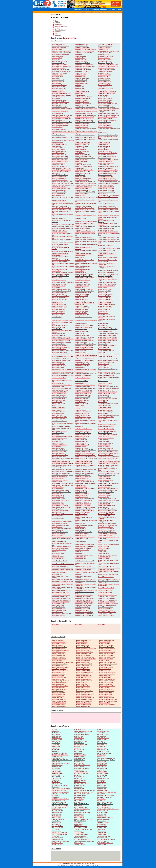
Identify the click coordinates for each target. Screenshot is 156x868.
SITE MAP (119, 9)
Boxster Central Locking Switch (60, 158)
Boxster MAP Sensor (104, 395)
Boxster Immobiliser (80, 367)
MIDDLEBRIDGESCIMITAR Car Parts (107, 795)
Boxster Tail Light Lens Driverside (60, 525)
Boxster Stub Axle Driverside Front (107, 509)
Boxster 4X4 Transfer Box (81, 46)
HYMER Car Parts (102, 765)
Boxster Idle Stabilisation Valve (106, 362)
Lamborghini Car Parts (103, 779)
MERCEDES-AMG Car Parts (59, 794)
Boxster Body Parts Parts (106, 645)
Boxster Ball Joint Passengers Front (61, 93)
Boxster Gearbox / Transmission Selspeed (86, 320)
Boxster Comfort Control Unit (82, 172)
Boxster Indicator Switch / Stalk (106, 372)
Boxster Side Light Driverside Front (61, 473)
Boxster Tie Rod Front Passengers (107, 532)
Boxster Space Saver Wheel (106, 480)
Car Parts (54, 729)
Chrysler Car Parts (79, 740)
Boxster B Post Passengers (82, 92)
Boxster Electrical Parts (82, 662)
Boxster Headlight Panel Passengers (61, 342)
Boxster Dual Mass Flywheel (59, 262)
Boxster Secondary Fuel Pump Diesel (85, 465)
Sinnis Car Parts (56, 824)
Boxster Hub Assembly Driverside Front (62, 354)
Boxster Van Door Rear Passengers (108, 555)
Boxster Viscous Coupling (58, 557)
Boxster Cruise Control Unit (82, 180)
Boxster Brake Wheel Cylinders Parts (86, 649)
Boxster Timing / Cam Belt (58, 534)
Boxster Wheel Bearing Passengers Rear (62, 570)
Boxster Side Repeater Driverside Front (108, 473)
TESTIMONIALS (106, 12)
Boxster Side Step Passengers (83, 477)
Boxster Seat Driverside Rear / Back (108, 452)
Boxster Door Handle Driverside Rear (108, 210)
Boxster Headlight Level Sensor (83, 339)
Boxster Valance (79, 553)
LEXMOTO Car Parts (80, 782)
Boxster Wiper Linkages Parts (107, 705)
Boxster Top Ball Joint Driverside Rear (85, 537)
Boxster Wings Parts (105, 703)
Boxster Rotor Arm (56, 447)
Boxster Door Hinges (80, 218)
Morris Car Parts (102, 799)
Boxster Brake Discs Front (105, 119)
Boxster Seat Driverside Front (82, 452)
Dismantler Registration (61, 26)
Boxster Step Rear (103, 507)
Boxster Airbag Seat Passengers (107, 70)
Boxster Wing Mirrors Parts (83, 703)
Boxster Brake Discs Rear (58, 120)
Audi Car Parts (101, 733)
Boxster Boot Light (56, 105)
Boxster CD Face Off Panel (82, 151)
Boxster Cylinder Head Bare (106, 185)
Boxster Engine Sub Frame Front (60, 276)
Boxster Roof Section (104, 441)
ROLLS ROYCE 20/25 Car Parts (83, 819)
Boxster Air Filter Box (80, 60)
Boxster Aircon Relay (57, 77)
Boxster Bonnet (56, 99)
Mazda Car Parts (102, 789)
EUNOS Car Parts (79, 750)
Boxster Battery (79, 93)
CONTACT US (118, 12)
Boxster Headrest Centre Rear (60, 346)
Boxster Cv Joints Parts (58, 654)
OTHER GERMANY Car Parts (59, 807)
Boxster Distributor (103, 194)
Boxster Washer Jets (80, 558)
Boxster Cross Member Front (106, 177)
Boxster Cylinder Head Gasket (106, 187)
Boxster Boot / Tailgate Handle (83, 104)
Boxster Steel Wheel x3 (81, 495)
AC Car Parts (101, 729)
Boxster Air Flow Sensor (104, 61)
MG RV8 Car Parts (57, 795)
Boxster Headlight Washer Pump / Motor (85, 344)
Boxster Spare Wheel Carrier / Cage (84, 482)
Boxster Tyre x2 (56, 552)
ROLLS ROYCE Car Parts (58, 819)
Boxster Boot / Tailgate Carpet (59, 104)
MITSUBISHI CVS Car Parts (105, 797)
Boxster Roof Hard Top (81, 440)
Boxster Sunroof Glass (58, 516)
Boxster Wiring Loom (57, 612)
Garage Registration (60, 30)
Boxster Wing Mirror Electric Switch (107, 600)
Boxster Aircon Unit (103, 77)
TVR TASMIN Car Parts (104, 836)
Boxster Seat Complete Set (59, 452)
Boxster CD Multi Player (58, 153)
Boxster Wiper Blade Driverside (83, 605)
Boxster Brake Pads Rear (105, 125)
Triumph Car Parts (102, 834)
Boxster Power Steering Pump (60, 419)
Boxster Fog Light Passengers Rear (84, 291)
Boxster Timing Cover (80, 535)
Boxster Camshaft (56, 146)
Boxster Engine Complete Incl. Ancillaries (62, 273)
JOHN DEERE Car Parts (81, 772)
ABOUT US (81, 9)
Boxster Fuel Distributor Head (59, 298)
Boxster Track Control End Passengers (108, 544)
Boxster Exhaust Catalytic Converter (84, 278)
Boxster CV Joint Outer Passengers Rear (86, 185)
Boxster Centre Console (104, 158)
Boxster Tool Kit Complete (105, 535)
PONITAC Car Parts (103, 812)
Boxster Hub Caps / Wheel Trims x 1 (108, 356)
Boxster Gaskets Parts (105, 669)
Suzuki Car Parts (102, 828)
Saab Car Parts (101, 821)
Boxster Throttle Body (80, 529)
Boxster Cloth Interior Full (58, 163)
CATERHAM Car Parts (103, 738)
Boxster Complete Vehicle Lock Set (107, 172)
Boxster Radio (55, 435)
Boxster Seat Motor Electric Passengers (109, 453)
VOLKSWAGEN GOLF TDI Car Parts (84, 841)
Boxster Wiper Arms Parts (58, 705)
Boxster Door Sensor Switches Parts (86, 659)
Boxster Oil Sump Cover (105, 405)
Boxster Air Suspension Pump (83, 63)
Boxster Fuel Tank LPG (104, 310)
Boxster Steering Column (58, 499)
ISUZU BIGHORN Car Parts (82, 768)
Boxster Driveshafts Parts (83, 660)
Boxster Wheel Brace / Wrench (83, 570)
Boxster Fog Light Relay (104, 291)
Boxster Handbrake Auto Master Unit (108, 329)
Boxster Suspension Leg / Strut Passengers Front (106, 521)
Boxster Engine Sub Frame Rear (83, 276)
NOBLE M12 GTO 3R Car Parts (60, 804)
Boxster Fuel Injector (57, 303)
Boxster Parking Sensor (58, 414)
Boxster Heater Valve (80, 352)
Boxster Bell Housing (104, 95)
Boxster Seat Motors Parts (106, 683)
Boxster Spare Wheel (57, 482)
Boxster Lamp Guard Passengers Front (85, 388)
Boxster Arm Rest (79, 87)
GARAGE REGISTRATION (84, 12)
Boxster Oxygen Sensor (104, 408)
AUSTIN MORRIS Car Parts (82, 735)
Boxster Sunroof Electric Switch (106, 514)
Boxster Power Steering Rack (82, 419)
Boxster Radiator (79, 426)
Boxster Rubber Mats (80, 447)
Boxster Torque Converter (81, 539)
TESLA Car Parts (102, 831)
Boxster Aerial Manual (57, 56)
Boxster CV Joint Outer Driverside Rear (108, 183)
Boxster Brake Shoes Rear (59, 129)
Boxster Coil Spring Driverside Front (61, 170)
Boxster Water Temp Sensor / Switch (84, 561)
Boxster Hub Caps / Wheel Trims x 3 (84, 359)
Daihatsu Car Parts (102, 745)
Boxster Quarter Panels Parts (84, 681)
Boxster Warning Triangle (105, 557)
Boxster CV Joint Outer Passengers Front (63, 185)
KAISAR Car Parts (102, 772)
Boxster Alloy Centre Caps (82, 78)
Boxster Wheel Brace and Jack (106, 570)
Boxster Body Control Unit (58, 97)
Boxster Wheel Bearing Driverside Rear (85, 568)
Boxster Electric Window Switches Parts (62, 662)
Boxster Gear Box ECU (81, 313)
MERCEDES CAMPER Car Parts (60, 792)
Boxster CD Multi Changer (105, 151)
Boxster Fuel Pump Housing (59, 308)
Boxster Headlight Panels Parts (108, 672)
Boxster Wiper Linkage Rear (106, 607)
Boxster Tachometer (80, 524)
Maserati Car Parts (79, 789)
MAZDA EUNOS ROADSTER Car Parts (85, 790)
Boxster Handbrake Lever (58, 334)
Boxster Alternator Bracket (82, 83)
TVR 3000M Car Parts (80, 836)
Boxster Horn (102, 352)
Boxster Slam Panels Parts (59, 689)
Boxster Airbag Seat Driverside (83, 70)
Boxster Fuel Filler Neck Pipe (59, 299)
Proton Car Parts (102, 814)
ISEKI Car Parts (102, 767)
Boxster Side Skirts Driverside (83, 475)
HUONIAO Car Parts (57, 765)
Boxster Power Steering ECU (59, 417)
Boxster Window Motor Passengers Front (109, 579)
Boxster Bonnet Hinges (81, 100)
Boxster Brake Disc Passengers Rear (84, 119)
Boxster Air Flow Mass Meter (106, 60)
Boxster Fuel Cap (103, 293)
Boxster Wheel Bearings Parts (84, 699)
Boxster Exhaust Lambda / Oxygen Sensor (63, 282)
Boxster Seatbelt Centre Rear (59, 460)
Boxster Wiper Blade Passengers (107, 605)
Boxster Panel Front (57, 410)
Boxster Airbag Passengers (82, 68)
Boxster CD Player (80, 153)
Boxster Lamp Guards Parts (59, 677)
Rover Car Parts (56, 821)
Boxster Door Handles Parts (107, 655)
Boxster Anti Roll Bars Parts (59, 644)
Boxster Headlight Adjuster (82, 335)
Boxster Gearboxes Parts (83, 671)
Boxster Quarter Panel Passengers (61, 426)
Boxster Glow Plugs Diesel (105, 327)
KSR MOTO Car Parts (80, 777)
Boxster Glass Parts (105, 671)
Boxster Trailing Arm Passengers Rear (85, 547)
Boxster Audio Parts (82, 644)
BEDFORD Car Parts (103, 735)
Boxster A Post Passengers (59, 48)
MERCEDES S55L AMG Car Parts (83, 792)
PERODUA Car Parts (57, 811)
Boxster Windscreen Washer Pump (107, 595)
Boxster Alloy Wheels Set (105, 82)
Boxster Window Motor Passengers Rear (62, 582)
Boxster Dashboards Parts (106, 654)
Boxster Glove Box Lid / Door (59, 326)
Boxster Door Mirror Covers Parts (85, 657)
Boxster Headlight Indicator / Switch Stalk (62, 339)
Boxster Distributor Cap (58, 195)
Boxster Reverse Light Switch (59, 438)
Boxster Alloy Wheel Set (104, 78)
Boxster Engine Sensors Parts (84, 664)
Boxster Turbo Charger (104, 548)
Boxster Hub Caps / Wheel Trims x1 (108, 359)
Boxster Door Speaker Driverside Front (108, 237)
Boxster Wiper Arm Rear (58, 605)
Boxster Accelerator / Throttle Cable (84, 53)
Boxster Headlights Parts (58, 674)
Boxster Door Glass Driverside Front (61, 208)
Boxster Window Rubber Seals (106, 588)
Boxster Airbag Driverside (58, 68)
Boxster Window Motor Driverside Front (62, 579)
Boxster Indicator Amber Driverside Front (62, 370)
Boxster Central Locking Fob (82, 155)
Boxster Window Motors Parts (84, 701)
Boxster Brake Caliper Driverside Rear (62, 115)
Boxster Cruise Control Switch (59, 180)
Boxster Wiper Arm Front (58, 604)
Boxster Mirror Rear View (81, 399)
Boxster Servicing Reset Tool (59, 467)
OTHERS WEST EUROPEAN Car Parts (108, 809)
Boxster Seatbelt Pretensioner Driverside (109, 462)
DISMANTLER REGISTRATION (102, 9)
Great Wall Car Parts (80, 758)
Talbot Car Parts (102, 829)
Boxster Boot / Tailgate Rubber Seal (108, 104)
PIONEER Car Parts (57, 812)
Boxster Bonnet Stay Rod (105, 102)
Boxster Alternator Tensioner (59, 85)
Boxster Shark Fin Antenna (82, 467)
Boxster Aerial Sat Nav (104, 58)
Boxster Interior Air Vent (58, 383)
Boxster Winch (78, 575)
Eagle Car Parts (102, 748)
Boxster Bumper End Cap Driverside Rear (63, 140)
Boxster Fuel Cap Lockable (82, 294)
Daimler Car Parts (56, 746)
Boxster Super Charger (58, 518)
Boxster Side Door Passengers (106, 472)
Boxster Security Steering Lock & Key (108, 465)
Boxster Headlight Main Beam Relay (108, 339)
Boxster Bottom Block (57, 113)
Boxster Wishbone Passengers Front (61, 614)
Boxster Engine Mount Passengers (84, 274)
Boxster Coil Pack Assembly (106, 168)
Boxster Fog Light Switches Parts (60, 667)
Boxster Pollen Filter (57, 415)
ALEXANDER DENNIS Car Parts (83, 731)
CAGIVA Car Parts (79, 738)
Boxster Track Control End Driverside (84, 544)
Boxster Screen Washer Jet (105, 448)
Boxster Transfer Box (104, 547)
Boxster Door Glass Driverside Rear (84, 208)
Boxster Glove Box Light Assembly (84, 326)
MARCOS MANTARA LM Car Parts (61, 789)
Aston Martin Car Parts (80, 733)
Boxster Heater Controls (104, 349)
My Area (57, 28)
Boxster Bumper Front (57, 143)
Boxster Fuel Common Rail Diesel (60, 296)
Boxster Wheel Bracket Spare (59, 572)
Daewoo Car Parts (102, 743)
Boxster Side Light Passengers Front (84, 473)
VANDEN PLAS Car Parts (81, 838)
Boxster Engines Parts (57, 666)
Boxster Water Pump (104, 558)
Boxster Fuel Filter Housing (105, 299)
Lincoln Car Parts (102, 784)
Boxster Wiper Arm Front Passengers (108, 604)
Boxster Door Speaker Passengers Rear (109, 240)
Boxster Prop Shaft (103, 419)
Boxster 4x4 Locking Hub (58, 44)
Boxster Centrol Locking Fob (59, 160)
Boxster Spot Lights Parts (106, 689)
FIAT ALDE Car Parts (103, 751)
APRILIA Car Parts (56, 733)
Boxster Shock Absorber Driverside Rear (85, 469)
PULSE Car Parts (56, 816)
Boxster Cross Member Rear (59, 178)
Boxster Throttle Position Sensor (107, 530)
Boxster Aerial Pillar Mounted (106, 56)
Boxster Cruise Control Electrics (107, 178)
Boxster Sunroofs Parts (105, 693)
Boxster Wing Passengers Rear (106, 602)
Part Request (58, 25)
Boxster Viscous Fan (80, 557)
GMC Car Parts (101, 757)
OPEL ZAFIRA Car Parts (104, 806)
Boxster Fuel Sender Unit (58, 310)
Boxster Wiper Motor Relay (59, 610)
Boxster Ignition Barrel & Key (82, 364)
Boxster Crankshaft (80, 175)
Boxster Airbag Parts (105, 642)
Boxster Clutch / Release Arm (106, 163)
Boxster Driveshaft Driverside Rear (61, 260)
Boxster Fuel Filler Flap (104, 298)
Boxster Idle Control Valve (81, 362)
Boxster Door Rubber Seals (105, 230)
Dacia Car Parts (56, 743)
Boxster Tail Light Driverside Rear (107, 524)
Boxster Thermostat (80, 527)
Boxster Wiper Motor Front (59, 609)
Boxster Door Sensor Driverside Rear (108, 232)
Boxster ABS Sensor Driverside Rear (84, 51)
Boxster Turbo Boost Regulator (83, 548)
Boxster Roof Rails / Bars (81, 441)
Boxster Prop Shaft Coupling (59, 421)
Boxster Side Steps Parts (83, 688)
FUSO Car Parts (102, 755)
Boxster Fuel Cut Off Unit (105, 296)
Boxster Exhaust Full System (82, 280)
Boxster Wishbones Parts (83, 706)
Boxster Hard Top (79, 334)
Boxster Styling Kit (56, 512)
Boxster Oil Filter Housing (58, 404)
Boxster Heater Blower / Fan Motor (84, 349)
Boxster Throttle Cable (57, 530)
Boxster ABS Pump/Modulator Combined (85, 49)
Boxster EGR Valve (103, 262)
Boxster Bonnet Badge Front (82, 99)
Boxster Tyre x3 (79, 552)
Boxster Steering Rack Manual (60, 505)
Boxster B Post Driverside (58, 92)
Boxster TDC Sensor (57, 527)
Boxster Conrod (56, 173)
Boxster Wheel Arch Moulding (59, 566)
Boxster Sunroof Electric (81, 514)
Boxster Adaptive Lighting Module (60, 54)
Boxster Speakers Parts (83, 689)
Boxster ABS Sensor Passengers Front (108, 51)
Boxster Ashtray (102, 87)
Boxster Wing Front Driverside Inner (61, 598)
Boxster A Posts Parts (57, 640)
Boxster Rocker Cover (80, 438)
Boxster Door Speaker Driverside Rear (62, 240)
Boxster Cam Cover (103, 144)
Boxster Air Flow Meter (81, 61)
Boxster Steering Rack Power (82, 505)
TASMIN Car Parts (56, 831)
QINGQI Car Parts (79, 816)
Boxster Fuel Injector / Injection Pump (85, 303)
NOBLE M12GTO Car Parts (82, 804)
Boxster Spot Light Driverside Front (107, 490)
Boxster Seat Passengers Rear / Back (85, 455)
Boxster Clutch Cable (57, 165)
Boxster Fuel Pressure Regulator (107, 304)
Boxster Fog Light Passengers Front (61, 291)
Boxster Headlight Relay (81, 342)
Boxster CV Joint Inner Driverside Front (62, 182)
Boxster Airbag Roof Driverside (106, 68)
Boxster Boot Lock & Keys (82, 105)
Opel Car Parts (78, 806)
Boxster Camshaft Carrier (81, 146)
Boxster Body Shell (103, 97)
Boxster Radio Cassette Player (83, 435)
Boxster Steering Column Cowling (60, 500)
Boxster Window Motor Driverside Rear (85, 579)
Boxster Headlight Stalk (104, 342)
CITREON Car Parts (103, 740)
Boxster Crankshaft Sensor (59, 177)
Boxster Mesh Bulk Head (105, 397)
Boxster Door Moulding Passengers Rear (62, 228)
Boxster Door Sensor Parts (59, 659)
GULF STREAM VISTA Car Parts (106, 758)
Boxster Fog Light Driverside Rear (84, 289)
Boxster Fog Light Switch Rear (83, 293)
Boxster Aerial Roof (57, 58)
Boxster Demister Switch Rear (83, 190)
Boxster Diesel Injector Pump (59, 192)
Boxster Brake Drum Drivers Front (84, 120)
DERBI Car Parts (102, 746)
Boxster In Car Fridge (104, 367)
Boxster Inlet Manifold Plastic (82, 378)
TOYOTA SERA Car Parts (81, 834)
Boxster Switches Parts (105, 694)
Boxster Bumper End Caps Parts (60, 650)
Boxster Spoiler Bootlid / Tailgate (60, 490)
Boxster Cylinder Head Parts (84, 654)
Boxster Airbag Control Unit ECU (60, 65)
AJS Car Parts (55, 731)
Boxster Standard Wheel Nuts (106, 492)
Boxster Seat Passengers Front (60, 455)
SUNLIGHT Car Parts (57, 828)
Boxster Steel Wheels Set (81, 497)
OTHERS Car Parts (57, 809)
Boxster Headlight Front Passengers (84, 337)
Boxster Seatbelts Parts (58, 684)
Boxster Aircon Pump (80, 75)
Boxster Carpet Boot (103, 148)
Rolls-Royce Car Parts (103, 819)
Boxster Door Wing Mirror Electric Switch (109, 248)
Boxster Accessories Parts (58, 642)
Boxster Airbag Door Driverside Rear (61, 66)
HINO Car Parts (56, 762)
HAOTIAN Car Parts (80, 760)
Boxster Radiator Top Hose (105, 433)
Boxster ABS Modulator (104, 48)
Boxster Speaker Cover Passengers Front (109, 483)
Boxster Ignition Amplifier (58, 364)
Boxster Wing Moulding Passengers (84, 602)
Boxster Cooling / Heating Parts (85, 652)
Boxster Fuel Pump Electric (105, 306)
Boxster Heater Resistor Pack (106, 351)
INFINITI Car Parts (79, 767)
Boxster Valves (55, 555)
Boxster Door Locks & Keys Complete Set (63, 224)
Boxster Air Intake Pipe (58, 63)
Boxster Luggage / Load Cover (83, 395)
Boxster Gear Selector (104, 315)
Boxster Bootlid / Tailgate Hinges (107, 107)
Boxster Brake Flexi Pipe (105, 122)
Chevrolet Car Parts (57, 740)
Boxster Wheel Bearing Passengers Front (109, 568)
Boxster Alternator (56, 83)
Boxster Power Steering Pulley (106, 417)
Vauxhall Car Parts (102, 838)
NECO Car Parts (79, 801)
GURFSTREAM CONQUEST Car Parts (62, 760)
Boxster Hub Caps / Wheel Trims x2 (61, 361)
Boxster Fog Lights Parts (83, 667)
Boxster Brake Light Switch (82, 124)
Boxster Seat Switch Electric (106, 455)
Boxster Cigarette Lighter (81, 160)
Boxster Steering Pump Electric (83, 504)
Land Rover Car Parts (80, 780)
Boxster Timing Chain (57, 535)
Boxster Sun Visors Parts (83, 693)
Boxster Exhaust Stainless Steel (107, 286)
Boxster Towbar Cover (80, 541)
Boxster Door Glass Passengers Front (108, 208)
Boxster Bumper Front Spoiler (82, 143)
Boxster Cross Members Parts (107, 652)
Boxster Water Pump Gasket (59, 561)
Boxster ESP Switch (57, 278)
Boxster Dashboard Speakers (59, 190)
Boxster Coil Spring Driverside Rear (84, 170)
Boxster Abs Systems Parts (107, 640)
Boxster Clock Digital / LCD (105, 161)
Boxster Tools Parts (57, 698)
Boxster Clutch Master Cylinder (83, 165)
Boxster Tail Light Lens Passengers (84, 525)
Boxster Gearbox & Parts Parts (60, 671)
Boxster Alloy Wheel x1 (58, 80)
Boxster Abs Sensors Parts (83, 640)
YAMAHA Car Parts (57, 845)
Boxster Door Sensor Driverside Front (85, 232)
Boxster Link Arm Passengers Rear (107, 392)
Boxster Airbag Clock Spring (106, 63)
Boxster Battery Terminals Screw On (61, 95)
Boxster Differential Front (58, 194)
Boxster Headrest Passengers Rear (84, 347)
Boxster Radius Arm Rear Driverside (108, 435)
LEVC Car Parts (56, 782)
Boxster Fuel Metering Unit (59, 304)
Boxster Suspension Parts (58, 694)
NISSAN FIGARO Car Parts (59, 802)
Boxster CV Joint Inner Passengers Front (109, 182)
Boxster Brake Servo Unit (81, 127)
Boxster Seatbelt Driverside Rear (107, 460)
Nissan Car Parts (102, 801)
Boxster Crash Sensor (80, 177)
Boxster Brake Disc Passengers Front (61, 119)
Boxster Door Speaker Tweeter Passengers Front (60, 245)
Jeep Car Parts (101, 770)
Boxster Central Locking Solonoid (107, 156)
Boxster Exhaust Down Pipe (106, 278)
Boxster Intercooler (103, 381)
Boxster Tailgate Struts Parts (84, 696)
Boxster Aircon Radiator (104, 75)
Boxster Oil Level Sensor (81, 404)
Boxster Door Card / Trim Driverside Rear (62, 198)
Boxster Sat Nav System (81, 448)
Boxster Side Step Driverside (59, 477)
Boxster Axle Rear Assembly (106, 90)
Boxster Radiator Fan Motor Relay (107, 431)
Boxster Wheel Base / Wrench (83, 566)
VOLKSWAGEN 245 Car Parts (82, 840)
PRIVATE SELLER (97, 12)
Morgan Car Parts (79, 799)
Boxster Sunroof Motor (104, 516)
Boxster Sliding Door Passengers (83, 480)
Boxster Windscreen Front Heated (61, 593)
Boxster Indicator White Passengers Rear (62, 375)
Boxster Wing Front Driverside (83, 597)
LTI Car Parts (55, 787)
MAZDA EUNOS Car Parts (59, 790)
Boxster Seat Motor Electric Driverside (85, 453)
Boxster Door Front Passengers (83, 206)
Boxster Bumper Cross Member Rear (108, 135)
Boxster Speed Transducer (105, 485)
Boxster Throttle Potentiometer (60, 532)
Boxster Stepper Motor (58, 509)
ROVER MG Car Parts (80, 821)
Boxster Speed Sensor (81, 485)
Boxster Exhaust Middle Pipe (82, 284)
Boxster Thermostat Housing (106, 527)
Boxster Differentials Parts (58, 655)
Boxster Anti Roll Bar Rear (58, 87)
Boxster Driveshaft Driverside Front (107, 258)
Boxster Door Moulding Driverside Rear (85, 227)
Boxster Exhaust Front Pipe (59, 280)
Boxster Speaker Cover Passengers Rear (62, 485)
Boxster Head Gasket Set (58, 335)
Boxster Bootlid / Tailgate (105, 105)
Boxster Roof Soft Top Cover (106, 443)
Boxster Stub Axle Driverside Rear (61, 511)
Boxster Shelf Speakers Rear (106, 467)
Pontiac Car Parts (56, 814)
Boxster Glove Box (103, 323)
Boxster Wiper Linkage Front (82, 607)
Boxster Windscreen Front (105, 590)
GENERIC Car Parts (57, 757)
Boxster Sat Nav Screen (104, 447)
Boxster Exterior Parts (105, 666)
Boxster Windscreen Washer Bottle (84, 595)
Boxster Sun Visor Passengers (106, 512)
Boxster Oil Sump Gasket (58, 408)
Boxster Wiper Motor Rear (105, 609)
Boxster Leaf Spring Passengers (83, 390)
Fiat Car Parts (78, 751)
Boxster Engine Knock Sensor (106, 273)
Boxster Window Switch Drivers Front (61, 590)
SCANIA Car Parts (56, 823)
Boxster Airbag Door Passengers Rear (108, 66)
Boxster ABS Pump (57, 49)
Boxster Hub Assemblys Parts (107, 674)
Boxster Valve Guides (104, 553)
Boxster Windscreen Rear (105, 593)
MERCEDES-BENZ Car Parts (82, 794)
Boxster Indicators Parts (58, 676)
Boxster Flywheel (103, 288)
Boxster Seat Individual (58, 453)
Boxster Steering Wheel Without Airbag (85, 507)
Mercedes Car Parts (103, 790)
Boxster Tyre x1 (102, 550)
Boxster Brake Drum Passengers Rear (85, 122)
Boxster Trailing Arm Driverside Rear (61, 547)
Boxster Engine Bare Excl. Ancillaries (108, 270)
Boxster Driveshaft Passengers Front (84, 260)
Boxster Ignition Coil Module (59, 366)
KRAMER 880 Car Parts (58, 777)
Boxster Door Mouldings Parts (107, 657)
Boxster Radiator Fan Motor (82, 431)
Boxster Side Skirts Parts (58, 688)
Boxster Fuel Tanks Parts (83, 669)
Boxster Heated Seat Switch (59, 349)
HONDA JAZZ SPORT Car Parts (60, 763)
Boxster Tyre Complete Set (82, 550)
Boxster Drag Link (79, 258)
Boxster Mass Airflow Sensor (59, 397)
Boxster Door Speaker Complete (83, 237)
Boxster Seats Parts (82, 684)
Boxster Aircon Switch (80, 77)
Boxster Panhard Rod (80, 410)
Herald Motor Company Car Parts (106, 760)
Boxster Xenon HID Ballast (105, 614)
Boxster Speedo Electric (81, 487)
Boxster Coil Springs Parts (58, 652)
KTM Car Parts (101, 777)
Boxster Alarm (55, 78)
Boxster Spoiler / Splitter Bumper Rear (108, 489)
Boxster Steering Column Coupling (107, 499)
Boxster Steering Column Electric (83, 500)
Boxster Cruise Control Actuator (83, 178)
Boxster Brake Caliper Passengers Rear (109, 115)
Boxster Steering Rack (104, 504)
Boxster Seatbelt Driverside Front (83, 460)
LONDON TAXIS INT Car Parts (60, 785)
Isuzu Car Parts (56, 768)
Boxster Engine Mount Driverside (60, 274)
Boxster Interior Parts (105, 676)
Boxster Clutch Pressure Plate (59, 166)
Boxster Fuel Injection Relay (106, 301)
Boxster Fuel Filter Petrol (58, 301)
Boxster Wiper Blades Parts (84, 705)
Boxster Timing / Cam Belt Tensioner (108, 534)
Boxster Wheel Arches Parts (59, 699)
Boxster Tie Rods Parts (105, 696)
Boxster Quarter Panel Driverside (107, 424)
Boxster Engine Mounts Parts (59, 664)
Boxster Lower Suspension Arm (60, 395)
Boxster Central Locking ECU (59, 155)
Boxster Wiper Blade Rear (58, 607)
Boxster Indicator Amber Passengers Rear (63, 372)
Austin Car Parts (56, 735)
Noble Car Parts (79, 802)
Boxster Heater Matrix (80, 351)
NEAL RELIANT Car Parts (58, 801)
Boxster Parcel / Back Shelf (105, 410)
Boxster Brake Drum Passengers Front (62, 122)
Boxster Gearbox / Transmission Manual (62, 320)
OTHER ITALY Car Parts (81, 807)
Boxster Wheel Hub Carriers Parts (108, 699)
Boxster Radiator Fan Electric (59, 431)
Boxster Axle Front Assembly (106, 88)
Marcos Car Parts (102, 787)
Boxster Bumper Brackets (58, 135)
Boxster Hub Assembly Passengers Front (109, 354)
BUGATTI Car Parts (57, 738)
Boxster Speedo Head (104, 487)
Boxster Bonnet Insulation (105, 100)
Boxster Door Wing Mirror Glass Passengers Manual (83, 254)
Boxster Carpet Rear (104, 150)
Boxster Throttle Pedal (81, 530)
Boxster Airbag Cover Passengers (84, 65)
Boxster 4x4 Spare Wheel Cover (107, 44)
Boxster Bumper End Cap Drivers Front (62, 137)
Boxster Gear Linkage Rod (82, 315)
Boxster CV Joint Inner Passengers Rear (62, 183)
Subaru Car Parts (102, 826)
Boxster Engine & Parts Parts (107, 662)
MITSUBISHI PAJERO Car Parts (60, 799)
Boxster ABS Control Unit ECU (83, 48)
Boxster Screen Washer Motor (59, 450)
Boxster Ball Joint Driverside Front (107, 92)
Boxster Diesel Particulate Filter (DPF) (85, 192)
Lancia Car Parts (56, 780)
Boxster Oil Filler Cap (80, 402)
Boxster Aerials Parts (82, 642)
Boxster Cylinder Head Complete (83, 187)
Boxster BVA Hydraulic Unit (82, 144)
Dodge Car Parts (56, 748)
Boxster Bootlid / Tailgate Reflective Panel (86, 109)
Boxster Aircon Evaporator (82, 73)
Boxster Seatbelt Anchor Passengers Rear (86, 458)
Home (52, 15)
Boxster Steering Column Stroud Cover (108, 500)
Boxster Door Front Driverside (106, 204)
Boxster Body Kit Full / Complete (83, 97)
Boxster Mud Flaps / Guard (59, 400)
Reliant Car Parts (56, 817)
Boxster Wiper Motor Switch (82, 610)
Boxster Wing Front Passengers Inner (61, 600)
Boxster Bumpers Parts (82, 650)
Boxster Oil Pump (56, 405)
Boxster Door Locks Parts (58, 657)
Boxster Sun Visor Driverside (82, 512)
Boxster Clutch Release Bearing (83, 166)
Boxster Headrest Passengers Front (61, 347)
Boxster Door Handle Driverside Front (85, 210)
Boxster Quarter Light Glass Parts (60, 681)
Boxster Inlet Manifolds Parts (84, 676)
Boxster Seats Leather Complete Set (108, 463)
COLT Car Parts (102, 741)
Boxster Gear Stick (57, 317)
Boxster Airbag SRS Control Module (61, 71)
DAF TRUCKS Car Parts (81, 745)
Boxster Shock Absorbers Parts (60, 686)
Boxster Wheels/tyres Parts (59, 701)
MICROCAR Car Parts (80, 795)
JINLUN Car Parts (56, 772)
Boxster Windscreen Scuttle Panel (61, 595)
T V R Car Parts (56, 829)
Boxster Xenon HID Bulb (58, 615)
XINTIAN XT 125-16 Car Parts (105, 843)
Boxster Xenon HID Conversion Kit (84, 615)
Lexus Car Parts (102, 782)
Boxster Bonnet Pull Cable (82, 102)
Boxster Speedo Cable (58, 487)
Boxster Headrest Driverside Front (84, 346)
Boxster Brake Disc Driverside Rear (107, 117)
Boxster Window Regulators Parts (108, 701)
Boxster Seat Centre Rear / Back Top (108, 450)
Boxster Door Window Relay (106, 245)
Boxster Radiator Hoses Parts (107, 681)
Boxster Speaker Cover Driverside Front (62, 483)
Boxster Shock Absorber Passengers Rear (63, 472)
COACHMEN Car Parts (80, 741)
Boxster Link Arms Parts (58, 679)
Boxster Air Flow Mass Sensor (59, 61)
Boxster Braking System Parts (107, 649)
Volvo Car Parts (102, 841)
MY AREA (113, 9)
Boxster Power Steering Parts (107, 679)
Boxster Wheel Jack (57, 575)
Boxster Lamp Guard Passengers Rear (108, 388)
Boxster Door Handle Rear (59, 218)
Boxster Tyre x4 (102, 552)
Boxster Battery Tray (80, 95)
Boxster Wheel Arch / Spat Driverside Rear (63, 564)
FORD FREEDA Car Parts (104, 753)
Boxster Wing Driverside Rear (59, 597)
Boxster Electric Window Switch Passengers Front (83, 267)
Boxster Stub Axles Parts (58, 693)
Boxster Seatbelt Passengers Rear (84, 462)
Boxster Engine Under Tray (105, 276)
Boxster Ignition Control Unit (82, 366)
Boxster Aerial (78, 54)
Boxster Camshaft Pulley (105, 146)
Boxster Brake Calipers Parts (59, 647)
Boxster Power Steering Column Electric (109, 415)
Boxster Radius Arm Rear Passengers (62, 436)
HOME (75, 9)
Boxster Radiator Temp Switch (83, 433)
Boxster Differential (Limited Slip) (107, 192)
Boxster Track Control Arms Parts (85, 698)
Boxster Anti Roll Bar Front (105, 85)
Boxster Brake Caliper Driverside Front (108, 113)
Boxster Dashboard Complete (106, 188)
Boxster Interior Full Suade (105, 383)
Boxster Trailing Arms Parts (107, 698)
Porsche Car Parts (79, 814)
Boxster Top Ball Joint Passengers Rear (62, 539)
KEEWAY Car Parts (103, 773)
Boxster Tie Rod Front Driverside (83, 532)
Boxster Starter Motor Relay (82, 494)
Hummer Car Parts (102, 763)
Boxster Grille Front (57, 329)
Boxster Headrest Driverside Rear (107, 346)
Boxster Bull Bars (103, 132)
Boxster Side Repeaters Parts (107, 686)
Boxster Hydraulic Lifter (58, 362)
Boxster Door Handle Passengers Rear (108, 215)
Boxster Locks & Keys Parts (84, 679)
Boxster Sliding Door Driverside (60, 480)
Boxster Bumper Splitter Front (59, 144)
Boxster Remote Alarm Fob (82, 436)
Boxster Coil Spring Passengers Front (108, 170)
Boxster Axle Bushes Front (59, 88)
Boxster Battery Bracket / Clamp (107, 93)
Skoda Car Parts (79, 824)
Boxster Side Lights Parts (83, 686)
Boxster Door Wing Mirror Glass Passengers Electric (60, 254)
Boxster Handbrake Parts (58, 672)
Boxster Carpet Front (80, 150)
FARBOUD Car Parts (103, 750)
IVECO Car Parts (56, 770)
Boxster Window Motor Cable (106, 577)
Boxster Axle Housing (57, 90)
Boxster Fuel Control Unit (81, 296)
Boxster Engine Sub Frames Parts (108, 664)
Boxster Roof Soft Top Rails (82, 445)
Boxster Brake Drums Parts (107, 647)
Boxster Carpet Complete (58, 150)
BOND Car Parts (102, 736)
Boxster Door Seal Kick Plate (59, 232)
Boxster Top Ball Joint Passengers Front (109, 537)
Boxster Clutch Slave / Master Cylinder (108, 166)
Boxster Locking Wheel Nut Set (83, 394)
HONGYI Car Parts (79, 763)
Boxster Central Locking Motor (106, 155)
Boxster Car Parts (70, 38)
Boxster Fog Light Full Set (105, 289)
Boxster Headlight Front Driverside (107, 335)
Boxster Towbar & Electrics (59, 541)
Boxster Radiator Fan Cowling (106, 429)
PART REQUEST (89, 9)
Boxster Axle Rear (79, 90)
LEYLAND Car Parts (57, 784)
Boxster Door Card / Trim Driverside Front (109, 195)
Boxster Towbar (102, 539)
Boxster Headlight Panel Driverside (107, 341)
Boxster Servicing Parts (106, 684)
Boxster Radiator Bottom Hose (106, 426)
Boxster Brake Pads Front (81, 125)
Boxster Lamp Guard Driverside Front (108, 387)
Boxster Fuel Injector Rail (105, 303)
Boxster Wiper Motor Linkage (82, 609)
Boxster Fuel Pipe (79, 304)
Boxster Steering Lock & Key (106, 502)
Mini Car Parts (55, 797)
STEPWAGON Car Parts (81, 826)
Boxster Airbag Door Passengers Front (85, 66)
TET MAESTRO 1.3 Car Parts (59, 833)
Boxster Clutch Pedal (104, 165)
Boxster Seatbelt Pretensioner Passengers (63, 463)
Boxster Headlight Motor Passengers (84, 341)
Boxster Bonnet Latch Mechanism (60, 102)
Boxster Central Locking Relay (83, 156)
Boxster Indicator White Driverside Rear (85, 374)
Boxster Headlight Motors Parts (85, 672)
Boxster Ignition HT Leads (105, 366)
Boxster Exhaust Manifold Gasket (107, 282)
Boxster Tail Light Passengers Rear (107, 525)
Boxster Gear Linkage (57, 315)
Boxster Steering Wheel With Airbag (61, 507)
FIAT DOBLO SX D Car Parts (59, 753)
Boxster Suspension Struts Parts (85, 694)
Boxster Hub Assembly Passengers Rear (62, 356)
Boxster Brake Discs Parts (83, 647)
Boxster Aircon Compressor (82, 71)
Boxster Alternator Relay (105, 83)
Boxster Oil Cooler (103, 400)
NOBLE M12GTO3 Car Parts (105, 804)
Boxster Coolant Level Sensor (83, 173)
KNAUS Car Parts (102, 775)
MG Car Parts (101, 794)
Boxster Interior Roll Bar (58, 387)
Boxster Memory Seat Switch (82, 397)
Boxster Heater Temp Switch (59, 352)
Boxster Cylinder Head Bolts (59, 187)
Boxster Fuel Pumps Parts (106, 667)
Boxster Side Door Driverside (82, 472)
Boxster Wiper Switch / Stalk (106, 610)
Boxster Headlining (103, 344)
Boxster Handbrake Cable (81, 331)
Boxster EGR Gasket (80, 262)
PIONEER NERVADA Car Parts (83, 812)
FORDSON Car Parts (80, 755)
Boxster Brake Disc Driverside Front (84, 117)
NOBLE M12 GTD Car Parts (105, 802)
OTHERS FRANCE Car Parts (82, 809)
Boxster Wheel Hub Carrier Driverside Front (86, 572)
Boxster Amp (78, 85)
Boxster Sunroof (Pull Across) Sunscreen (62, 514)
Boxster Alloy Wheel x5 (81, 82)
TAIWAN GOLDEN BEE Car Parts (83, 829)
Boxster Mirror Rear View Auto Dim (107, 399)
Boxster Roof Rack (57, 441)
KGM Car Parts (56, 775)
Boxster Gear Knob (103, 313)
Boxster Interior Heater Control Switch (62, 385)
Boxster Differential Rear (81, 194)
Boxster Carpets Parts (105, 650)
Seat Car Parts (78, 823)
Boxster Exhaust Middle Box (59, 284)
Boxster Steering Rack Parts (107, 691)
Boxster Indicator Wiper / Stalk (83, 375)
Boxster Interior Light (104, 385)
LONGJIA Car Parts (80, 785)
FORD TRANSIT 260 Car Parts (60, 755)
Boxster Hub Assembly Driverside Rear (85, 354)
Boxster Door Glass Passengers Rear (61, 210)
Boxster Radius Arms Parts (59, 683)
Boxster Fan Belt (56, 288)
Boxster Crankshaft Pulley (105, 175)
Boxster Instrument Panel (81, 381)
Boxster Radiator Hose (58, 433)
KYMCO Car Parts (56, 779)
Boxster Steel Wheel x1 (104, 494)
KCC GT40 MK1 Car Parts (81, 773)
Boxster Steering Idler (57, 502)
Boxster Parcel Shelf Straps (105, 412)
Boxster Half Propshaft (81, 329)
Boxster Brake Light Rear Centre (60, 124)
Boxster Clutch (78, 163)
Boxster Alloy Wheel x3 (104, 80)
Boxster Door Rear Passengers (60, 230)
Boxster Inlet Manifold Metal (59, 378)
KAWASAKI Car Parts (57, 773)
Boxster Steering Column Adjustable (84, 499)
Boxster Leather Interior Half (59, 392)
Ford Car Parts (78, 753)
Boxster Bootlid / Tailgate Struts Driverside (86, 111)
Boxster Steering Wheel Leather (107, 505)
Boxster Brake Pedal (57, 127)
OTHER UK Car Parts (103, 807)
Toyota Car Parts (102, 833)
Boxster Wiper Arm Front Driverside (84, 604)
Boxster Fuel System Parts (59, 669)
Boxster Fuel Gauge (80, 301)
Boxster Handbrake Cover (105, 331)
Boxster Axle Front (79, 88)
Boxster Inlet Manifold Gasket (106, 375)
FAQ (112, 12)
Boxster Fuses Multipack (58, 313)
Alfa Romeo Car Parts (103, 731)
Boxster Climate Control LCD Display (108, 160)
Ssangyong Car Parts (57, 826)
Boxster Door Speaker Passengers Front (85, 240)
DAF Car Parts (55, 745)
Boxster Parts (55, 625)
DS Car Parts (78, 748)
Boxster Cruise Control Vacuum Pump (108, 180)
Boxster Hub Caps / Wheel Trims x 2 (61, 359)
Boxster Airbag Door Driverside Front (108, 65)
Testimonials (58, 32)
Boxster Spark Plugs (104, 482)
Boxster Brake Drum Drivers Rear (107, 120)
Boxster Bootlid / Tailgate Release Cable (109, 109)
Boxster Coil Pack (79, 168)
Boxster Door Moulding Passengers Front (109, 227)
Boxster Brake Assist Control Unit (83, 113)
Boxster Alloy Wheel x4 (58, 82)
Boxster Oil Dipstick (57, 402)
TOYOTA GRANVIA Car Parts (59, 834)
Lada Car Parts (78, 779)
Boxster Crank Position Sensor (60, 175)
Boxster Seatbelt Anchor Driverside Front (85, 457)
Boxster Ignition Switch (58, 367)
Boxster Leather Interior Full (105, 390)
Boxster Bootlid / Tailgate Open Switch (62, 109)
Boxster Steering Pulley (58, 504)
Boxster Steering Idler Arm (82, 502)
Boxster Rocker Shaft (57, 440)
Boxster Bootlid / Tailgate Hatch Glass (85, 107)
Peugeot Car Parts (79, 811)
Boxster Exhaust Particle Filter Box (107, 284)
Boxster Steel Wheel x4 (104, 495)
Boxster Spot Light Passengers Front (61, 492)
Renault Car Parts (79, 817)
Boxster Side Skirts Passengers (106, 475)
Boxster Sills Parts (104, 688)
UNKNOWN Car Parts (57, 838)
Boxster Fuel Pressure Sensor (59, 306)
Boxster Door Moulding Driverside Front (62, 227)
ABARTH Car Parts (79, 729)
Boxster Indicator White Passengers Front (109, 374)
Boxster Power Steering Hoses (83, 417)
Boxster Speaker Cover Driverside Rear (85, 483)
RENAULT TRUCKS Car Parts (105, 817)
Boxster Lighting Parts (105, 677)
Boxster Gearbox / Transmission (83, 317)
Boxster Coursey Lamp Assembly (107, 173)
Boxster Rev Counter (104, 436)
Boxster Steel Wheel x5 (58, 497)
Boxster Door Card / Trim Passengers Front (86, 198)
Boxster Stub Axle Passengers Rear (108, 511)
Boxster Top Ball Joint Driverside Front (62, 537)
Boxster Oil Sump (79, 405)
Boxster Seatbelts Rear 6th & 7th (83, 463)
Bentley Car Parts (56, 736)
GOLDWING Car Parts (58, 758)
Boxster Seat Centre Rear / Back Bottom (85, 450)
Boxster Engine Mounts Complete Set (108, 274)
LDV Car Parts (101, 780)
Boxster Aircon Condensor (105, 71)
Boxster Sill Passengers (58, 478)
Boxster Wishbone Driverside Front (84, 612)
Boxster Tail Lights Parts (58, 696)
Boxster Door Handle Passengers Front (85, 215)
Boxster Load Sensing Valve (59, 394)
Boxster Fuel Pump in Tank (82, 308)
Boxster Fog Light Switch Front (60, 293)
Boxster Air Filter (56, 60)
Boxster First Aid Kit (80, 288)
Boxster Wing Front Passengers (107, 598)
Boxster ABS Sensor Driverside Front (61, 51)
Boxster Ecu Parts (104, 660)
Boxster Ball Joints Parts (83, 645)
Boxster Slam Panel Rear (105, 478)
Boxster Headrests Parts (83, 674)
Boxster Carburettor (80, 148)
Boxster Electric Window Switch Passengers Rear (60, 270)
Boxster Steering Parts (58, 691)
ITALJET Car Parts (102, 768)
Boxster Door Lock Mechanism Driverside (86, 221)
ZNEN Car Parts (102, 845)
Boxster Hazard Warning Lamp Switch (108, 334)
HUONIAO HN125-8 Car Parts (82, 765)
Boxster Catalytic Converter (59, 151)
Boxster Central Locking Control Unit (108, 153)
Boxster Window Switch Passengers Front (86, 590)
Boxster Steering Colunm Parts (85, 691)
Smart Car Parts (102, 824)
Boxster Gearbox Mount (81, 323)
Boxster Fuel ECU (79, 298)
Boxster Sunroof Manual (81, 516)
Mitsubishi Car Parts (80, 797)
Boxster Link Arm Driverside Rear (83, 392)
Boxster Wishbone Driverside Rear (107, 612)
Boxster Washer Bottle (57, 558)
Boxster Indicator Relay (81, 372)
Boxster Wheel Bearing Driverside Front (62, 568)
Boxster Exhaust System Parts (84, 666)
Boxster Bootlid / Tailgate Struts (60, 111)
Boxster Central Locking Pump (60, 156)
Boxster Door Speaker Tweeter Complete (62, 242)
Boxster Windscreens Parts (59, 703)
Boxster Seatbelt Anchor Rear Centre (108, 458)
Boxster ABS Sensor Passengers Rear (62, 53)
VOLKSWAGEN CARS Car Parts (60, 841)
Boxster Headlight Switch (58, 344)
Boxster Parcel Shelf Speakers (83, 412)
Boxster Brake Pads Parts (58, 649)
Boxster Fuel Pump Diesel (82, 306)
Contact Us (58, 35)
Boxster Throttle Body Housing (106, 529)
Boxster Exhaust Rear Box (59, 286)
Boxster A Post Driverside (105, 46)
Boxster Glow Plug (103, 326)
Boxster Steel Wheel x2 (58, 495)
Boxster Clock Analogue (81, 161)
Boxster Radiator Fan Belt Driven (83, 429)
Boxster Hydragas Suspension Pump (108, 361)
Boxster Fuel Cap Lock (58, 294)
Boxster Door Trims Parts (106, 659)
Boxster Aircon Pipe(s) (104, 73)
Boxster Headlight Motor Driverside (61, 341)
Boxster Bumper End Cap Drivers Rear (85, 137)
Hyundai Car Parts (56, 767)
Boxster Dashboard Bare (81, 188)
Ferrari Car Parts (56, 751)
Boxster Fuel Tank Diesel (81, 310)
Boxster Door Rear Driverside (82, 228)
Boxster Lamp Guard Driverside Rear (61, 388)
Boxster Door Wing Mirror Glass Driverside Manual (107, 251)
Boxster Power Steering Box (82, 415)
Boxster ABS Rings (103, 49)
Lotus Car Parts (102, 785)
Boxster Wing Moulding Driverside (61, 602)
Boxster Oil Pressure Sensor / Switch (108, 404)
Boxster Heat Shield (103, 347)
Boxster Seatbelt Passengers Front (61, 462)
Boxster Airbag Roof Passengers (60, 70)
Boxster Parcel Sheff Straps (59, 412)
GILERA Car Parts (79, 757)
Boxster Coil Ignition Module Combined (62, 168)
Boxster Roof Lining (103, 440)
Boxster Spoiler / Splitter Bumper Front (85, 489)
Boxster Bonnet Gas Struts (105, 99)
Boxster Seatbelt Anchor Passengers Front (63, 458)
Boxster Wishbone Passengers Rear (84, 614)
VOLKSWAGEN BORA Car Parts (106, 840)
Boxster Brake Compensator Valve (61, 117)
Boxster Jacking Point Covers (82, 387)
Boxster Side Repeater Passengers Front (62, 475)
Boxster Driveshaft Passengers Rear (108, 260)
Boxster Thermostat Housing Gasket (61, 529)
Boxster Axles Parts (104, 644)
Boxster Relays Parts (82, 683)
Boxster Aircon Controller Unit (59, 73)
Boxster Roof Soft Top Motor (59, 445)
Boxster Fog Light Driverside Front (61, 289)
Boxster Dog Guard (80, 195)
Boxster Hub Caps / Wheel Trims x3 (84, 361)
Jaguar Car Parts (79, 770)
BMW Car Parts (78, 736)
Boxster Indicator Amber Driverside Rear (85, 370)
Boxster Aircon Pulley (57, 75)
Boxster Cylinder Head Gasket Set (61, 188)
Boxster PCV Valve (103, 414)
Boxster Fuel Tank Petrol (58, 311)
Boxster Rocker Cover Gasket (106, 438)
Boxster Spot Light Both (81, 490)
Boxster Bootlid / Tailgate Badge (60, 107)
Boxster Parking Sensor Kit (82, 414)
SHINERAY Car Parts (103, 823)
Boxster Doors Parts (57, 660)
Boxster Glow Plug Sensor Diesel (83, 327)
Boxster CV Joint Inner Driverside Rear (85, 182)
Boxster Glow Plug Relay (58, 327)
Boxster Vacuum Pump (58, 553)
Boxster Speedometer (57, 489)
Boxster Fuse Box (103, 311)
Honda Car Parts (102, 762)
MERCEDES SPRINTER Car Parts (107, 792)
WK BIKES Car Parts (57, 843)
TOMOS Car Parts (79, 833)
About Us (57, 23)
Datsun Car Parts (79, 746)
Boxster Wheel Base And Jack (106, 566)
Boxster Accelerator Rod (105, 53)
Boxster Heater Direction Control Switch (62, 351)
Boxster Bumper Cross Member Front (85, 135)
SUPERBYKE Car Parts (81, 828)
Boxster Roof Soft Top (57, 443)
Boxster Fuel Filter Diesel (81, 299)
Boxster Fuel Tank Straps (81, 311)
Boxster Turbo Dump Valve (59, 550)
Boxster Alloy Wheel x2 (81, 80)
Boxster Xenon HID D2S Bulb (59, 617)
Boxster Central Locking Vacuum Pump (85, 158)
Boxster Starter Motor (57, 494)
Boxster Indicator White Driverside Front (62, 374)
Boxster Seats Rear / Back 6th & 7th (61, 465)
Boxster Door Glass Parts (83, 655)
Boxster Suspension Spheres (59, 524)
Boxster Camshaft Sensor (58, 148)
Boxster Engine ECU (80, 273)
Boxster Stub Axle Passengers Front (84, 511)
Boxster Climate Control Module (60, 161)
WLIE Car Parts (78, 843)
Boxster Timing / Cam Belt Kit (82, 534)
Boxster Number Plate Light (82, 400)
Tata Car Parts (78, 831)
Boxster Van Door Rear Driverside (84, 555)
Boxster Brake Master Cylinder (60, 125)
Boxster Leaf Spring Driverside (60, 390)
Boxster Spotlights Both (81, 492)
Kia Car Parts (78, 775)
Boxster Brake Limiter (104, 124)
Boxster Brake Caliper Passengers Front (85, 115)
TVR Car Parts (55, 836)
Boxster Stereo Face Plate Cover (83, 509)
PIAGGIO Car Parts (103, 811)
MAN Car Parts (78, 787)
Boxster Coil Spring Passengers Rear (61, 172)
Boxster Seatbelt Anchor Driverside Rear (109, 457)
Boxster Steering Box (104, 497)
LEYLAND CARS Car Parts (82, 784)
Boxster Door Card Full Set (59, 201)
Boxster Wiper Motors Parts (59, 706)
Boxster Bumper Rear (104, 143)
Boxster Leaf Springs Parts (83, 677)
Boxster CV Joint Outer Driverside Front (85, 183)
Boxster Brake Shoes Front (105, 127)
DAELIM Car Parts (79, 743)
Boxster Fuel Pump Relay (105, 308)
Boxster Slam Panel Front (81, 478)
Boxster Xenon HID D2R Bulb (106, 615)
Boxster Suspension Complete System (62, 521)
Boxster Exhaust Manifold (81, 282)
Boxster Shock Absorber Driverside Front (62, 469)
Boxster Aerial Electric (104, 54)
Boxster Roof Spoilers (104, 445)
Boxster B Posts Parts (57, 645)
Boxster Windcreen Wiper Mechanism (108, 575)
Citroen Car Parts (56, 741)
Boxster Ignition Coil (103, 364)
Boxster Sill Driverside (104, 477)
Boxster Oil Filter (103, 402)
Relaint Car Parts (102, 816)
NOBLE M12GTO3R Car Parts (60, 806)
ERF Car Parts (55, 750)
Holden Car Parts (79, 762)
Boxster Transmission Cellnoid (60, 548)
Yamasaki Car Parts (80, 845)
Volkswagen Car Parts (57, 840)
